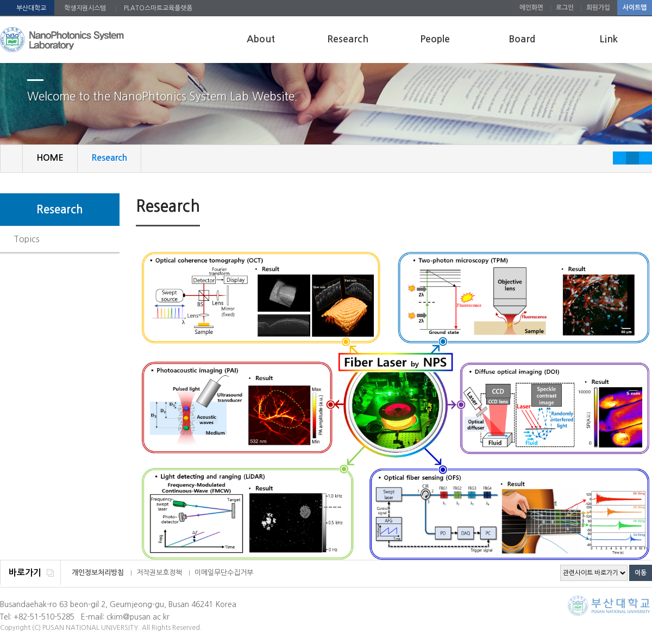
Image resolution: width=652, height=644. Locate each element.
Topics (27, 239)
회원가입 (598, 8)
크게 (645, 158)
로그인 (565, 8)
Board (522, 39)
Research (348, 39)
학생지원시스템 (85, 8)
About (261, 39)
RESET (632, 158)
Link (609, 39)
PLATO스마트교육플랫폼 (158, 8)
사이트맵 (635, 8)
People (435, 39)
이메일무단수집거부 (224, 573)
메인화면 (531, 8)
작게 (619, 158)
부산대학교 (31, 8)
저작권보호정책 (159, 573)
